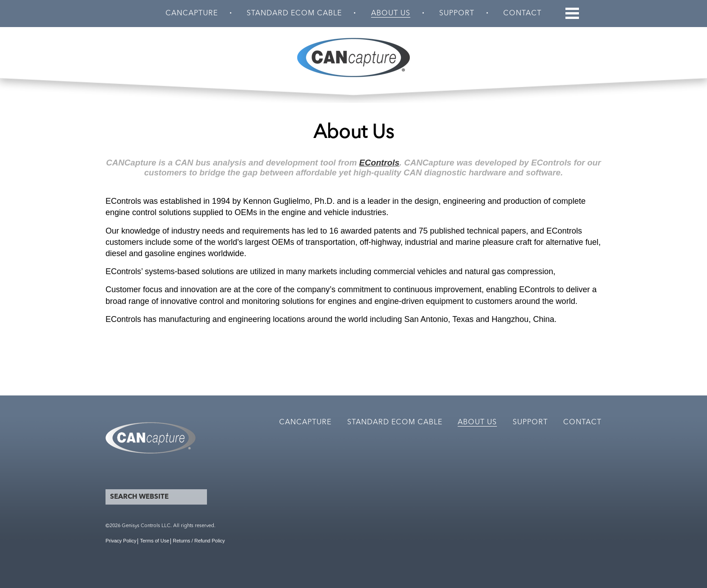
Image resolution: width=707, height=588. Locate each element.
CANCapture (192, 14)
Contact (522, 14)
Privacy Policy (121, 541)
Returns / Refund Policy (199, 541)
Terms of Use (154, 541)
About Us (391, 14)
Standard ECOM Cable (294, 14)
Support (457, 14)
